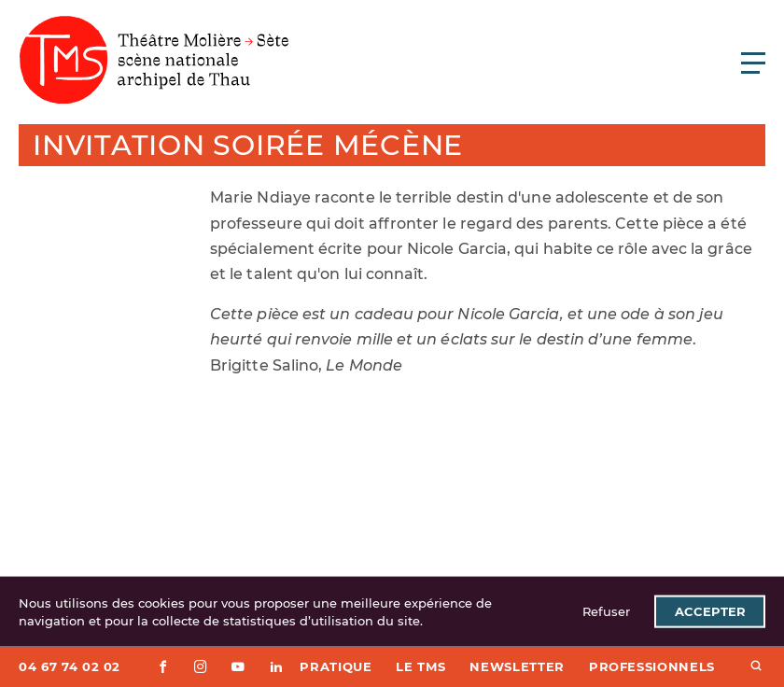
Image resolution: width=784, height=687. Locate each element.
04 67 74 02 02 (70, 666)
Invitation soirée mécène (248, 145)
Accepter (710, 611)
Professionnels (652, 666)
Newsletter (517, 666)
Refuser (606, 611)
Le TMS (420, 666)
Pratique (336, 666)
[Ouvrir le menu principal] (753, 63)
